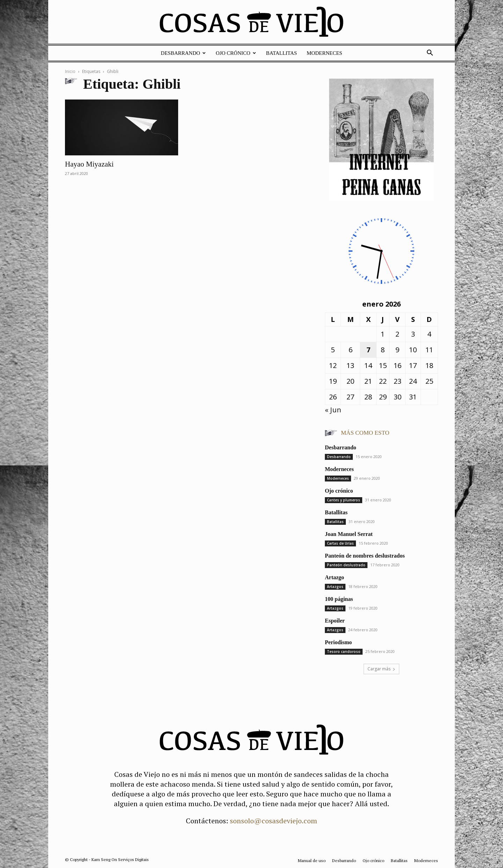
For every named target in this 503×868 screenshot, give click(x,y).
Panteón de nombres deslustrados (365, 556)
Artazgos (335, 587)
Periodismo (338, 642)
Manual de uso (312, 860)
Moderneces (325, 53)
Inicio (70, 71)
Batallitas (282, 53)
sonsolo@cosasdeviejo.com (274, 821)
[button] (430, 53)
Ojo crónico (236, 53)
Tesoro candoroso (344, 652)
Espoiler (335, 621)
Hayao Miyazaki (89, 164)
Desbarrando (183, 53)
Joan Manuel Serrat (349, 534)
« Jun (333, 410)
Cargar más (381, 669)
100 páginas (339, 599)
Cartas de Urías (340, 543)
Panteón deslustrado (346, 565)
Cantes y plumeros (344, 500)
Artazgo (334, 577)
